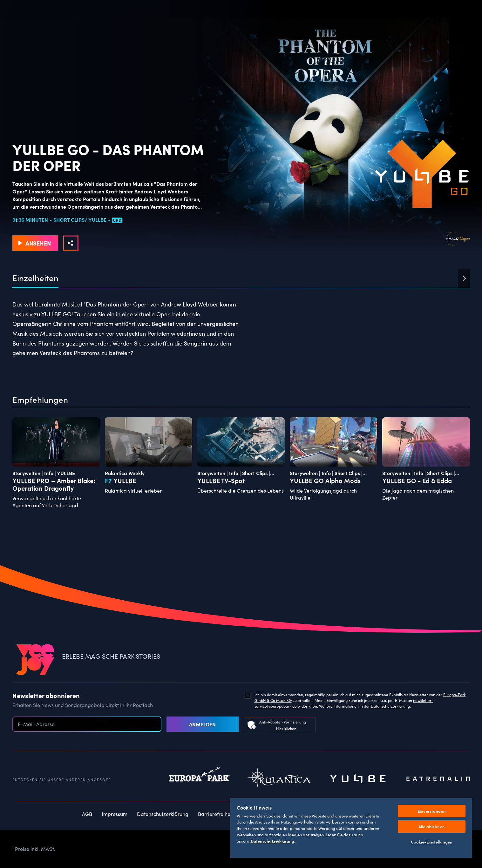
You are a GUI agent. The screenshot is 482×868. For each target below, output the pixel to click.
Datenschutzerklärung (390, 706)
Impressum (115, 814)
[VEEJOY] (35, 660)
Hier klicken (286, 728)
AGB (87, 814)
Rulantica (279, 779)
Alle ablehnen (432, 827)
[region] (351, 828)
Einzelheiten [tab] (35, 278)
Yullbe (359, 779)
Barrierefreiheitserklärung (228, 814)
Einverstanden (432, 811)
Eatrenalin (438, 779)
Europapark (200, 779)
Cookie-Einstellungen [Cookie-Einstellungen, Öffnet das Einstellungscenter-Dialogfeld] (432, 842)
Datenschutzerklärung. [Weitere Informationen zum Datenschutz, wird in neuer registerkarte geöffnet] (273, 841)
